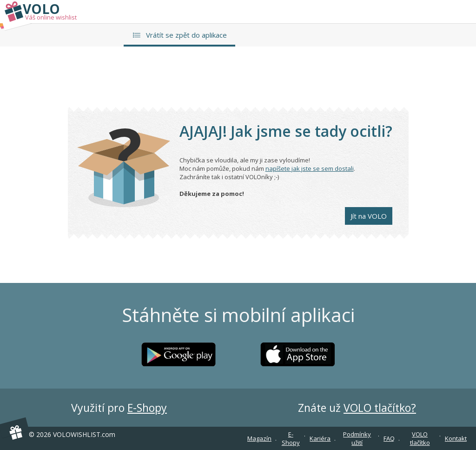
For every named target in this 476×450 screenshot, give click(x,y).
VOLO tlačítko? (380, 408)
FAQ (389, 438)
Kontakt (456, 438)
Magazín (259, 438)
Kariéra (320, 438)
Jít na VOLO (369, 216)
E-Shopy (147, 408)
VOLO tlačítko (420, 438)
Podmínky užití (357, 438)
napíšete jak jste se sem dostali (310, 168)
